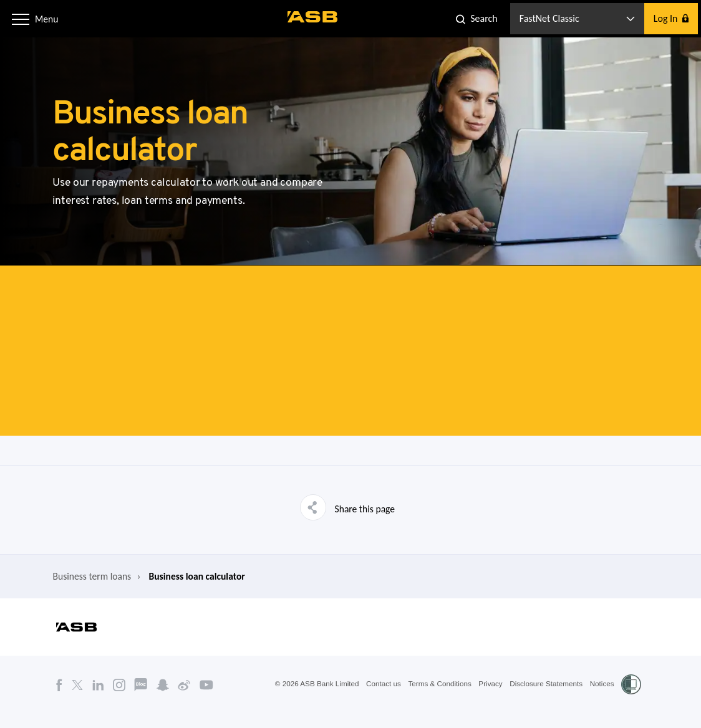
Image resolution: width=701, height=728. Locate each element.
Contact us (378, 699)
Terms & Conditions (435, 699)
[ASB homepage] (313, 17)
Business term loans (85, 589)
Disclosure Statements (544, 699)
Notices (602, 699)
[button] (21, 18)
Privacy (487, 699)
